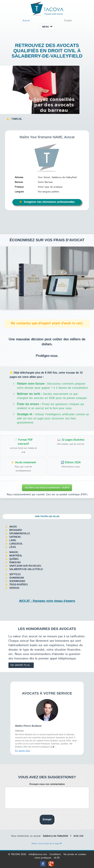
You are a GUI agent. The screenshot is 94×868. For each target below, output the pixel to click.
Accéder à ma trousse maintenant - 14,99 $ (47, 488)
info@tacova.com (38, 854)
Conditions (55, 854)
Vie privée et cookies (75, 854)
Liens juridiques (43, 858)
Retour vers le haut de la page (47, 844)
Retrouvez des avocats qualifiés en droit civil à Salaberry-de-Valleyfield (47, 51)
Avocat (26, 21)
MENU (47, 27)
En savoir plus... (21, 665)
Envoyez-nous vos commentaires (47, 784)
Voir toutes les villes (47, 516)
